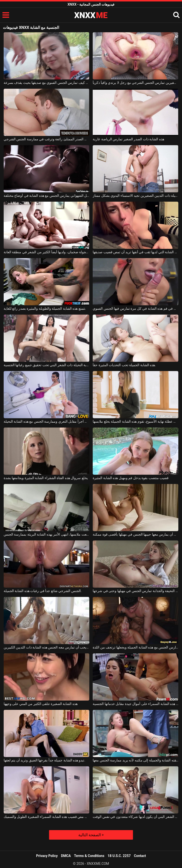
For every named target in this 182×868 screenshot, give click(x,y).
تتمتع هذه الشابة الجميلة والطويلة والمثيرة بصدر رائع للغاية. (45, 308)
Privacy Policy (47, 856)
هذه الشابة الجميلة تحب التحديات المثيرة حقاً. (124, 365)
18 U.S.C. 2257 (119, 856)
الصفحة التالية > (91, 835)
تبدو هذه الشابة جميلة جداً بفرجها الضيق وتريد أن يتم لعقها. (44, 760)
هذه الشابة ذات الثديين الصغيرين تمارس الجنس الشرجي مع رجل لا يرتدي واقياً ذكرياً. (136, 83)
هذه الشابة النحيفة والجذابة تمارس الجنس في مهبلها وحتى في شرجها (136, 591)
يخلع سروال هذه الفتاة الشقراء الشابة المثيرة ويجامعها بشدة (46, 478)
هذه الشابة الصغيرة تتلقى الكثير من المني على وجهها (41, 704)
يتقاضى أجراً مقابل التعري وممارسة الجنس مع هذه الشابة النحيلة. (46, 421)
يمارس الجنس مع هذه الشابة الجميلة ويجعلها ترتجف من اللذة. (136, 647)
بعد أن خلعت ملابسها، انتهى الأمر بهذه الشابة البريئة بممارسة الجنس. (46, 534)
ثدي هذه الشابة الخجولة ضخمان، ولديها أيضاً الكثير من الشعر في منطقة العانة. (46, 252)
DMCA (66, 856)
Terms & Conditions (89, 856)
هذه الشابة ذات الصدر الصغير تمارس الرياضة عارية (128, 139)
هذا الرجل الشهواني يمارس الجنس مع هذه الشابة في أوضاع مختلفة (46, 196)
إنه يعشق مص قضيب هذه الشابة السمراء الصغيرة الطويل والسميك (46, 817)
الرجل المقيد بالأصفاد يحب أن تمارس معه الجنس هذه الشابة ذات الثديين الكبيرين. (46, 647)
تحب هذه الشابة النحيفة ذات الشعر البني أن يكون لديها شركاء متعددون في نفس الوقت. (136, 817)
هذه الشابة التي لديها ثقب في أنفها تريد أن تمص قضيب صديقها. (136, 252)
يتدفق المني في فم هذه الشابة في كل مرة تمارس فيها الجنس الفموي (136, 308)
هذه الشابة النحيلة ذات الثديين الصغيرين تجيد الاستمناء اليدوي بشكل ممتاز (136, 196)
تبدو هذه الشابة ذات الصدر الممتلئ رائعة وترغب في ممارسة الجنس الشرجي (46, 139)
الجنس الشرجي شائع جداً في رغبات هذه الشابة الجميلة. (43, 591)
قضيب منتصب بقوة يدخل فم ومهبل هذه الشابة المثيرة (131, 478)
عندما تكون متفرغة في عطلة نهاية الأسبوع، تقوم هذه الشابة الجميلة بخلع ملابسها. (136, 421)
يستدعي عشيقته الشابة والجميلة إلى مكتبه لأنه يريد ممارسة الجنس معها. (136, 760)
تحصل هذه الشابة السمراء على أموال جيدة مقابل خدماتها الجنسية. (136, 704)
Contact (140, 856)
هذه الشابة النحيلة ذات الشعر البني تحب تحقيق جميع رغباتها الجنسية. (46, 365)
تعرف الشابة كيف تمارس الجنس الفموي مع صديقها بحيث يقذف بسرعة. (46, 83)
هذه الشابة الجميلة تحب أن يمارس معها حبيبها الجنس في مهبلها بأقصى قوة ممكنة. (136, 534)
